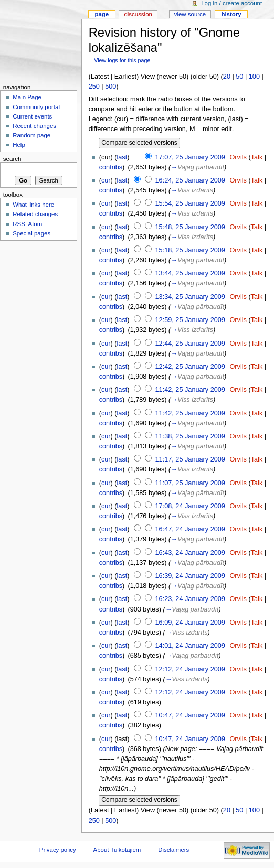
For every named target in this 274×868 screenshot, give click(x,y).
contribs (111, 167)
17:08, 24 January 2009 (190, 506)
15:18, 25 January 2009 (190, 250)
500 (110, 87)
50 (239, 77)
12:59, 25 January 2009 (190, 320)
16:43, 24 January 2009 (190, 553)
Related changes (35, 214)
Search (12, 159)
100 (254, 77)
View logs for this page (122, 60)
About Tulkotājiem (117, 850)
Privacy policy (58, 850)
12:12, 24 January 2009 (190, 669)
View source (190, 14)
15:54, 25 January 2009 (190, 203)
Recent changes (34, 126)
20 (227, 77)
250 (94, 87)
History (231, 14)
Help (19, 145)
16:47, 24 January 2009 (190, 529)
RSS (19, 224)
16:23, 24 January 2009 (190, 599)
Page (102, 14)
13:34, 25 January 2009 (190, 297)
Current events (32, 116)
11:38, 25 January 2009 (190, 436)
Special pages (31, 233)
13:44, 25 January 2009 (190, 273)
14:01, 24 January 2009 (190, 646)
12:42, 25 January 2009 (190, 367)
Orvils (238, 157)
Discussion (138, 14)
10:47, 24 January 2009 (190, 715)
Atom (35, 224)
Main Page (27, 97)
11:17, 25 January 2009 (190, 459)
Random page (31, 135)
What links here (33, 205)
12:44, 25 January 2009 (190, 344)
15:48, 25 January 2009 (190, 227)
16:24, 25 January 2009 (190, 180)
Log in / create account (231, 3)
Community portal (36, 107)
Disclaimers (173, 850)
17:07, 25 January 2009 (190, 157)
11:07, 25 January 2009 (190, 483)
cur (106, 180)
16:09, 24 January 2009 (190, 623)
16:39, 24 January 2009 (190, 576)
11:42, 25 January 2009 (190, 390)
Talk (257, 157)
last (122, 157)
